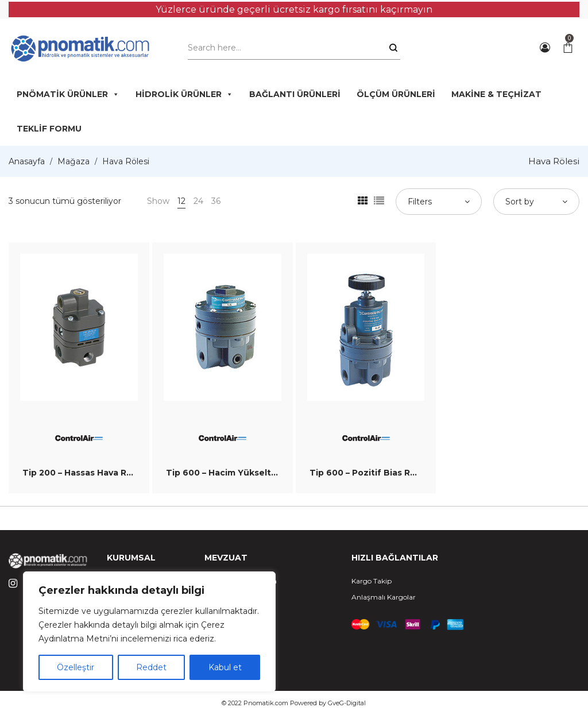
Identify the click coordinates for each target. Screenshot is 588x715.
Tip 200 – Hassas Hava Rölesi (85, 473)
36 (216, 201)
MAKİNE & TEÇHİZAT (496, 94)
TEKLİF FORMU (49, 129)
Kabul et (225, 667)
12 (181, 201)
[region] (149, 632)
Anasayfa (27, 161)
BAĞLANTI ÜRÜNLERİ (295, 94)
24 (198, 201)
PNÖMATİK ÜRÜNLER (68, 94)
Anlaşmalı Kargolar (384, 597)
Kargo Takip (372, 581)
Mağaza (73, 161)
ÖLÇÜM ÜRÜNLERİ (396, 94)
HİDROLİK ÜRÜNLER (184, 94)
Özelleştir (76, 667)
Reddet (151, 667)
